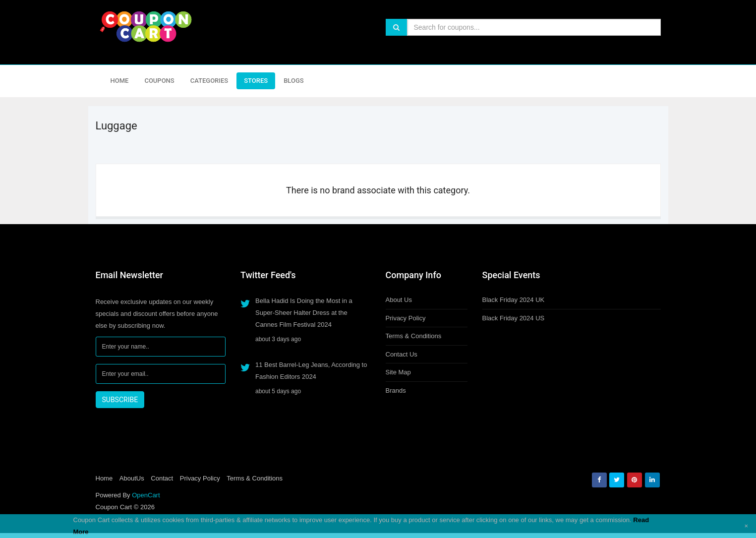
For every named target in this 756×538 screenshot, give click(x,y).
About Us (399, 300)
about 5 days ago (278, 391)
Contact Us (402, 354)
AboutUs (132, 478)
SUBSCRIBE (120, 400)
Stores (256, 81)
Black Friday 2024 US (514, 318)
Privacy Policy (406, 318)
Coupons (159, 81)
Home (120, 81)
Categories (209, 81)
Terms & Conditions (414, 336)
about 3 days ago (278, 339)
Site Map (398, 372)
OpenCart (146, 495)
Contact (162, 478)
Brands (396, 390)
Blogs (294, 81)
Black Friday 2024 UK (514, 300)
